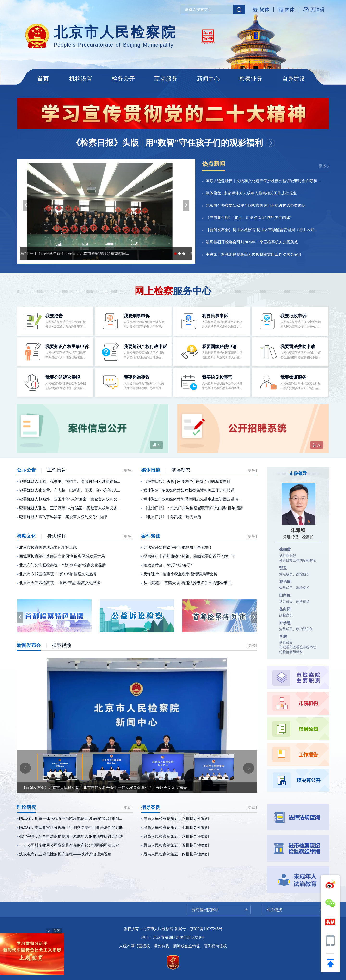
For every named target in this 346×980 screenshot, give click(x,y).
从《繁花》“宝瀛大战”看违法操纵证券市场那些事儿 (187, 583)
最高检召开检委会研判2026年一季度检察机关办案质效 (252, 242)
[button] (26, 205)
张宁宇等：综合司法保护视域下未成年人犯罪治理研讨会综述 (71, 836)
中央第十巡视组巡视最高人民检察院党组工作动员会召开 (254, 254)
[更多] (127, 470)
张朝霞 (285, 550)
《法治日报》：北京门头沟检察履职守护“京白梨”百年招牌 (193, 508)
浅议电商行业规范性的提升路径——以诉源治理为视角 (65, 854)
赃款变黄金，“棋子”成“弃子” (168, 565)
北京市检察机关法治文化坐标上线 (48, 547)
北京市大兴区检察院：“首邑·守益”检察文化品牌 (60, 583)
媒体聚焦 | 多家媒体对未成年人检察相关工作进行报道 (251, 193)
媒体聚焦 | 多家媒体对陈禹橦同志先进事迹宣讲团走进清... (192, 499)
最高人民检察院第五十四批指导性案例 (176, 854)
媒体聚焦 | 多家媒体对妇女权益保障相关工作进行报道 (189, 490)
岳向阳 (285, 609)
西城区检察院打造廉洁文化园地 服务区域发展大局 (62, 556)
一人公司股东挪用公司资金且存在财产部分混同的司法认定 (69, 845)
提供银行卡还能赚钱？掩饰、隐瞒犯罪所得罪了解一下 (190, 556)
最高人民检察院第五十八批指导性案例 (176, 819)
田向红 (285, 595)
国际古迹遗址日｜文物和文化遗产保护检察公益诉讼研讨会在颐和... (263, 181)
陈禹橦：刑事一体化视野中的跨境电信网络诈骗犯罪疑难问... (71, 819)
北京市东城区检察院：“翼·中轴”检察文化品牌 (58, 574)
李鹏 (283, 636)
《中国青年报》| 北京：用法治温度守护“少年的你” (249, 218)
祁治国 (285, 582)
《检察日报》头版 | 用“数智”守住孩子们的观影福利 (167, 143)
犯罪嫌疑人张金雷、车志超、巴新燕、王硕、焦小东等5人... (70, 490)
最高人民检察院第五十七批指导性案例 (176, 827)
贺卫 (283, 568)
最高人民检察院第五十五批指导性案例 (176, 845)
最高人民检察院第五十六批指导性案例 (176, 836)
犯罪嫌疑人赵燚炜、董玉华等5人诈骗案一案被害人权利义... (70, 499)
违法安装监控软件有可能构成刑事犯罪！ (178, 547)
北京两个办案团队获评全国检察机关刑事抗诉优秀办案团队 (256, 205)
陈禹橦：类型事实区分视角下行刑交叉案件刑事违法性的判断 (71, 827)
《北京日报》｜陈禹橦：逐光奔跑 (172, 517)
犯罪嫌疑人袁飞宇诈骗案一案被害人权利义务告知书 (63, 517)
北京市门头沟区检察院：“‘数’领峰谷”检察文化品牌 (63, 565)
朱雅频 (298, 530)
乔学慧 (285, 623)
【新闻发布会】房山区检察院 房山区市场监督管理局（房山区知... (261, 230)
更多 (322, 166)
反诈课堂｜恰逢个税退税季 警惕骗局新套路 (180, 574)
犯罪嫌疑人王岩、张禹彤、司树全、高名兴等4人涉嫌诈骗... (70, 481)
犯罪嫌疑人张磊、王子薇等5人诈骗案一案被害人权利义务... (70, 508)
